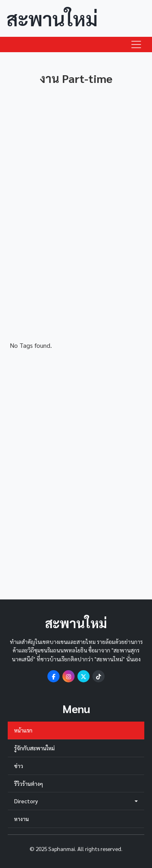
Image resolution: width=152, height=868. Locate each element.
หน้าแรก (23, 730)
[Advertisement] (76, 227)
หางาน (21, 819)
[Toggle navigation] (136, 44)
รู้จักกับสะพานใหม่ (34, 748)
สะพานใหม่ (52, 18)
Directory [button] (76, 801)
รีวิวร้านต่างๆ (29, 783)
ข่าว (19, 766)
